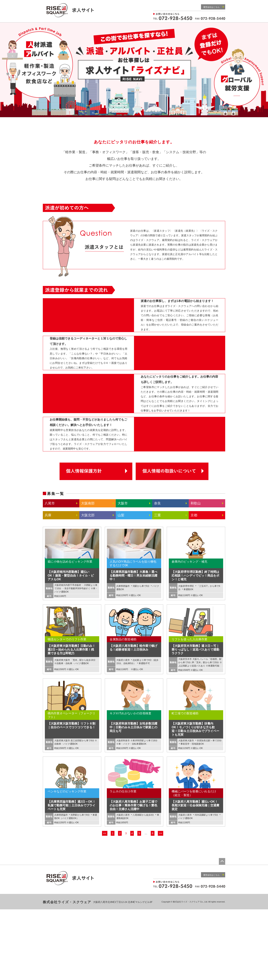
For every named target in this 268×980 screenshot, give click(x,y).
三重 (157, 586)
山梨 (121, 586)
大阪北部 (88, 586)
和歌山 (196, 574)
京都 (194, 586)
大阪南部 (88, 574)
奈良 (157, 574)
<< (105, 904)
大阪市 (123, 574)
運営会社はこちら (214, 7)
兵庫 (48, 586)
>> (160, 904)
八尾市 (50, 574)
